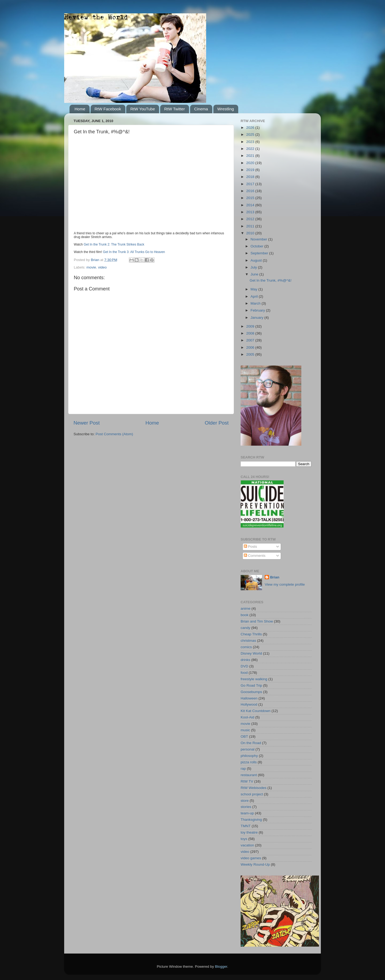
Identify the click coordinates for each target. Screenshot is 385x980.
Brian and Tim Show (257, 621)
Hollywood (249, 704)
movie (91, 267)
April (255, 296)
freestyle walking (254, 679)
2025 (251, 135)
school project (252, 794)
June (255, 274)
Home (80, 109)
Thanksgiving (251, 820)
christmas (248, 641)
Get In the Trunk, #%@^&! (271, 280)
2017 (251, 184)
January (257, 318)
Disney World (251, 653)
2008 (251, 333)
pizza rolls (249, 762)
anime (246, 608)
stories (246, 807)
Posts (251, 547)
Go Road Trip (251, 685)
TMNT (246, 826)
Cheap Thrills (251, 634)
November (259, 239)
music (245, 730)
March (256, 303)
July (254, 267)
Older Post (217, 423)
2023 (251, 142)
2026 (251, 128)
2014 (251, 205)
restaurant (249, 775)
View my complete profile (285, 584)
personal (248, 749)
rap (243, 769)
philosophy (249, 756)
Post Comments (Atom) (114, 434)
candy (245, 628)
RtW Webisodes (254, 788)
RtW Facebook (108, 109)
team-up (247, 813)
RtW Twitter (174, 109)
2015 (251, 198)
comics (246, 647)
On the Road (251, 743)
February (258, 310)
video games (251, 858)
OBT (244, 736)
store (245, 801)
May (254, 289)
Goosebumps (251, 692)
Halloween (249, 698)
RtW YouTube (143, 109)
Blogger (221, 967)
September (260, 253)
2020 (251, 163)
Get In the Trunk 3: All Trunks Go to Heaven (134, 252)
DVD (245, 666)
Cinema (201, 109)
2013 (251, 212)
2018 (251, 177)
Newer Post (87, 423)
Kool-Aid (247, 717)
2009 (251, 326)
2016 (251, 191)
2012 (251, 219)
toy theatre (249, 832)
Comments (255, 556)
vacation (247, 845)
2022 (251, 149)
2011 (251, 226)
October (257, 246)
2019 (251, 170)
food (244, 673)
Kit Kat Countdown (256, 711)
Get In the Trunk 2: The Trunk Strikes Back (114, 244)
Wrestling (226, 109)
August (257, 260)
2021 (251, 156)
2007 (251, 340)
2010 (251, 233)
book (245, 615)
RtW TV (247, 781)
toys (244, 839)
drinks (245, 660)
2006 (251, 347)
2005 (251, 354)
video (102, 267)
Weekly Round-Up (255, 864)
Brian (275, 577)
